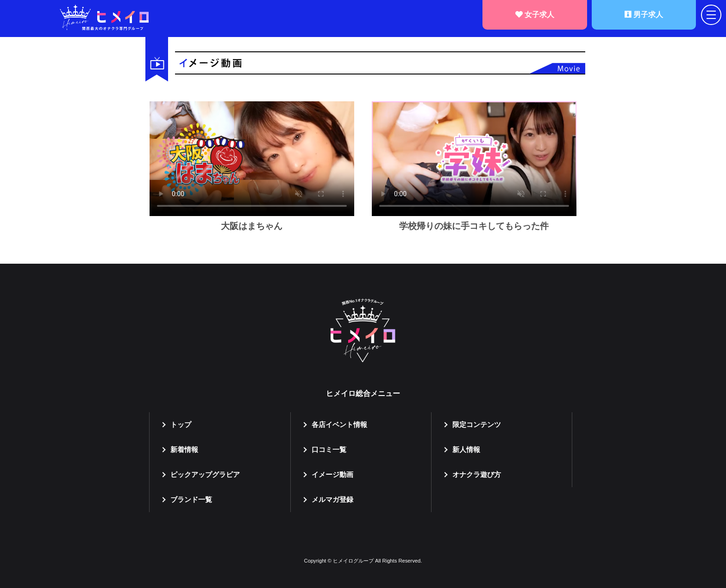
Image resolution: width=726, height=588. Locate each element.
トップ (181, 424)
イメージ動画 (332, 474)
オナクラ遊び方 (477, 474)
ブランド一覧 (191, 499)
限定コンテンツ (477, 424)
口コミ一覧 (329, 449)
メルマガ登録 (332, 499)
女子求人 (535, 15)
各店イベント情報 (339, 424)
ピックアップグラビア (205, 474)
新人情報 (466, 449)
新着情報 (184, 449)
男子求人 (644, 15)
